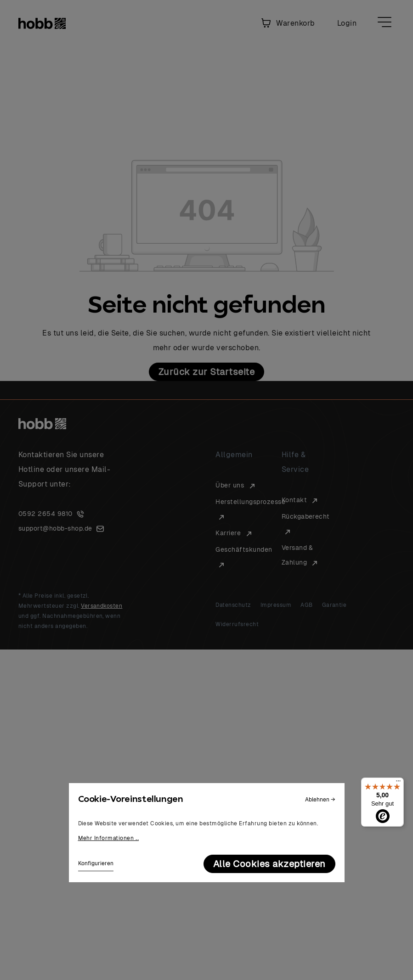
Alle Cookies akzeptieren (269, 864)
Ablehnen (320, 800)
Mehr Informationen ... (109, 838)
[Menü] (398, 783)
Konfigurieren (96, 863)
